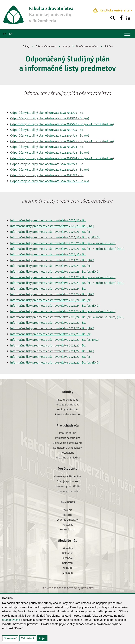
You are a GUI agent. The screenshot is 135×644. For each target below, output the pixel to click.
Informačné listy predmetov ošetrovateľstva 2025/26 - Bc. (48, 220)
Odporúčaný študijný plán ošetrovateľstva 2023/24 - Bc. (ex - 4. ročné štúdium (62, 158)
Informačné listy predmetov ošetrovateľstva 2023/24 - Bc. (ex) (51, 300)
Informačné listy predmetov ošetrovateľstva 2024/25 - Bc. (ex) (51, 266)
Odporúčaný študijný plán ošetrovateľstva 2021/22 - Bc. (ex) (50, 181)
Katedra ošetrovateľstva (87, 46)
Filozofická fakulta (68, 399)
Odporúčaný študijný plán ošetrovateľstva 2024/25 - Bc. (47, 130)
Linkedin (68, 573)
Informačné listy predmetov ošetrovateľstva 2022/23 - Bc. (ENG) (52, 328)
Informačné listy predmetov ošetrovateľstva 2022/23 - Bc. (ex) (51, 334)
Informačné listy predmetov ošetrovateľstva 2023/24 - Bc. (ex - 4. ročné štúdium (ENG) (67, 317)
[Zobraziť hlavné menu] (127, 34)
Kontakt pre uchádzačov (67, 448)
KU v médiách (67, 529)
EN (11, 34)
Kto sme (67, 510)
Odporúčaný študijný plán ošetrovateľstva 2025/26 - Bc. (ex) (50, 118)
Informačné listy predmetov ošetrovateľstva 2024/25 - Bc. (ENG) (52, 260)
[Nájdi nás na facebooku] (121, 18)
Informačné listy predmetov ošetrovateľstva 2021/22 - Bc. (48, 345)
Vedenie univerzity (68, 520)
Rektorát (67, 524)
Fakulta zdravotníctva (46, 46)
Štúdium (109, 46)
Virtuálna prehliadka (68, 457)
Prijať (42, 638)
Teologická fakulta (68, 409)
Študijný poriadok (68, 481)
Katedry (66, 46)
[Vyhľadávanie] (112, 18)
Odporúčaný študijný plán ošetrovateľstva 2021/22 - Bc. (47, 175)
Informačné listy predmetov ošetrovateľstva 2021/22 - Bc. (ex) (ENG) (55, 362)
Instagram (67, 563)
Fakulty (26, 46)
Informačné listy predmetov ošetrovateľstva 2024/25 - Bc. (48, 254)
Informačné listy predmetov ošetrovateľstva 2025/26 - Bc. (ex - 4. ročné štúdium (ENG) (67, 249)
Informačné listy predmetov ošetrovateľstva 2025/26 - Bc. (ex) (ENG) (55, 237)
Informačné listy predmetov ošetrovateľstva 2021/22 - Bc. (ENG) (52, 351)
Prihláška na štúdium (67, 438)
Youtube (67, 568)
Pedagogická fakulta (67, 404)
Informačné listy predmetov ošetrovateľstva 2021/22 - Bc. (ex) (51, 357)
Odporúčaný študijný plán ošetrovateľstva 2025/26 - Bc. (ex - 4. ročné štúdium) (62, 124)
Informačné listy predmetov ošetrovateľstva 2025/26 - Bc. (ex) (51, 232)
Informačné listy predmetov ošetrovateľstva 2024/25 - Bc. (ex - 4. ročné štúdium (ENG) (67, 283)
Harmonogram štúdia (67, 486)
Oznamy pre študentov (67, 476)
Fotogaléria (68, 453)
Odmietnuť (28, 638)
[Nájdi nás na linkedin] (128, 18)
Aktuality (68, 548)
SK (5, 34)
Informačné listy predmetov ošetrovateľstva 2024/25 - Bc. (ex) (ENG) (55, 271)
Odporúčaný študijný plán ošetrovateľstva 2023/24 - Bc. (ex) (50, 152)
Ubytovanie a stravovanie (67, 443)
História (68, 515)
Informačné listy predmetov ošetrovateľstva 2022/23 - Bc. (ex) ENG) (54, 340)
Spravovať (10, 638)
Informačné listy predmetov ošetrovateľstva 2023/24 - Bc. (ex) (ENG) (55, 306)
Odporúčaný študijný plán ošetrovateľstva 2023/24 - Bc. (47, 147)
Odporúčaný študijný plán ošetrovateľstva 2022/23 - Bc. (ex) (50, 169)
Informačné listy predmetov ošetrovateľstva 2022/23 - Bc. (48, 323)
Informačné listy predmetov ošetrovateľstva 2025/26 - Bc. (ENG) (52, 226)
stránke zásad (11, 620)
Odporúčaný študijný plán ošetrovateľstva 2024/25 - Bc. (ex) (50, 135)
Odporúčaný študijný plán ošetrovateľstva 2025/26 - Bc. (47, 113)
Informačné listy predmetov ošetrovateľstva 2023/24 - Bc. (48, 288)
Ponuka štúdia (68, 433)
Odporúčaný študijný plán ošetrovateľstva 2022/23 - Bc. (47, 164)
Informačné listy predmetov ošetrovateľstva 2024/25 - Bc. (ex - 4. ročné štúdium (63, 277)
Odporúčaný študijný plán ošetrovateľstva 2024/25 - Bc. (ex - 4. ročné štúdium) (62, 141)
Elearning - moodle (68, 491)
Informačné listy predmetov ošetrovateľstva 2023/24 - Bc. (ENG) (52, 294)
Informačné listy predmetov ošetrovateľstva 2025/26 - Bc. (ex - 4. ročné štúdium (63, 243)
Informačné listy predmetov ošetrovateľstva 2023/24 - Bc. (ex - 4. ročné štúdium (63, 311)
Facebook (68, 558)
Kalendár (68, 553)
